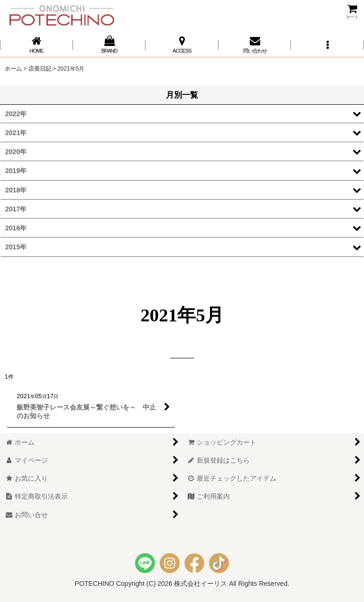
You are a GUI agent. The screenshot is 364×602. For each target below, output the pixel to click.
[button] (328, 45)
